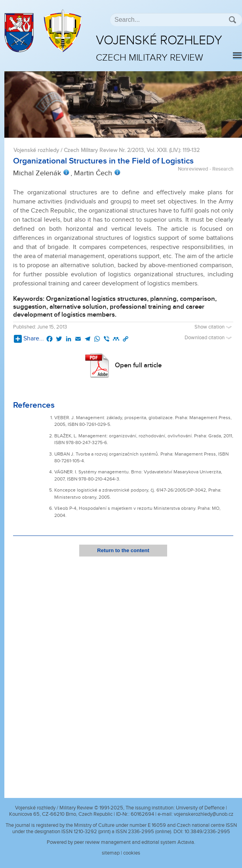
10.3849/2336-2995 (207, 832)
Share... (29, 339)
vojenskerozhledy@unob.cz (204, 814)
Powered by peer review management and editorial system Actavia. (121, 842)
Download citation (209, 338)
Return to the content (123, 550)
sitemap (111, 853)
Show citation (214, 327)
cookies (132, 853)
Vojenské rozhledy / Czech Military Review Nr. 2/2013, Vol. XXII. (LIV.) (97, 150)
